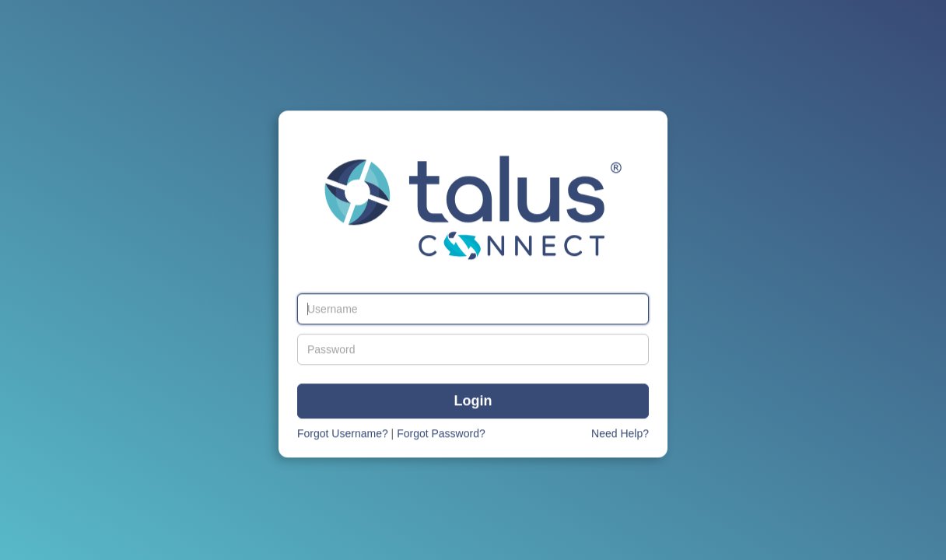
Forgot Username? (343, 434)
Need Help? (620, 434)
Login (473, 402)
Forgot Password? (441, 434)
